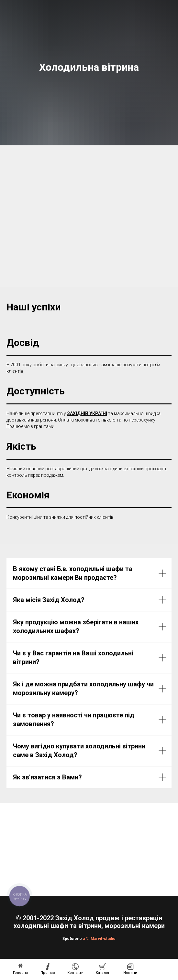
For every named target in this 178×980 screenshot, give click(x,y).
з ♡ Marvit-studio (99, 939)
